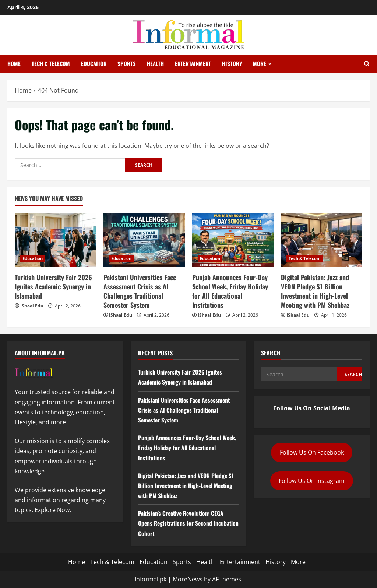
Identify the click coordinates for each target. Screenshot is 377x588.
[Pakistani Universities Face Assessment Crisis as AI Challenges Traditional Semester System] (144, 240)
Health (155, 63)
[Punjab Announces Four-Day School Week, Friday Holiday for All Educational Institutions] (233, 240)
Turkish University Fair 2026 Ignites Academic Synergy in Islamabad (53, 286)
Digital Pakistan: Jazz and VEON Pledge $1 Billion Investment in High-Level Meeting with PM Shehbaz (315, 291)
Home (14, 63)
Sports (127, 63)
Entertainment (193, 63)
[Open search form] (367, 64)
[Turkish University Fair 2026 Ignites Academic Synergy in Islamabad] (55, 240)
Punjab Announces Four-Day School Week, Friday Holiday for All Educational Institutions (230, 291)
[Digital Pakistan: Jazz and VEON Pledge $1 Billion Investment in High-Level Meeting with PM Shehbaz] (322, 240)
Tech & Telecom (51, 63)
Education (94, 63)
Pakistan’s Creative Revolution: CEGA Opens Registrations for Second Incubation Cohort (182, 523)
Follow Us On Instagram (312, 481)
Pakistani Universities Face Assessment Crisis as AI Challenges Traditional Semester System (140, 291)
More (260, 63)
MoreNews (188, 579)
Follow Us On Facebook (312, 452)
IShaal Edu (32, 306)
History (232, 63)
